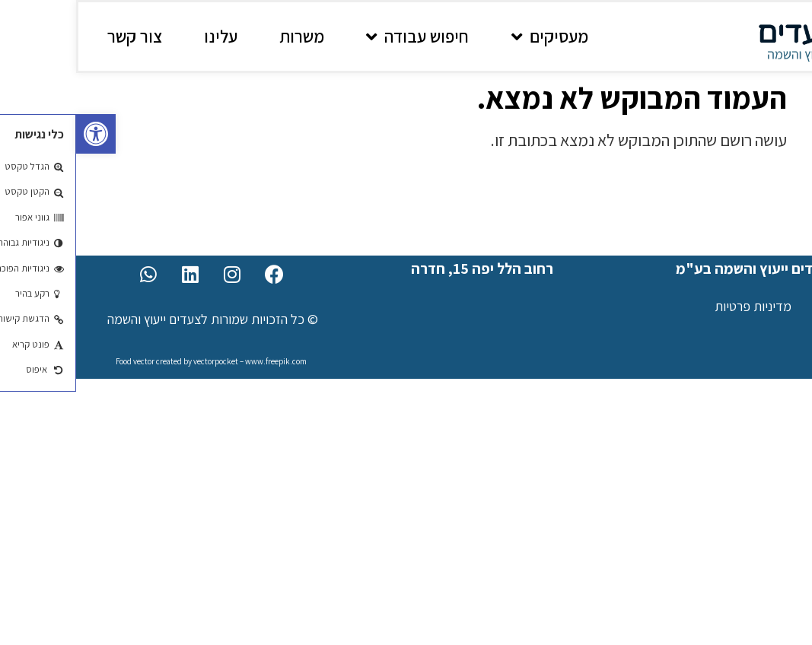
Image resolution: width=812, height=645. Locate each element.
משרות (226, 37)
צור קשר (59, 37)
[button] (20, 134)
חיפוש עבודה (341, 37)
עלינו (145, 37)
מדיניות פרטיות (677, 306)
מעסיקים (474, 37)
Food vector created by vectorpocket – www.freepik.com (135, 361)
